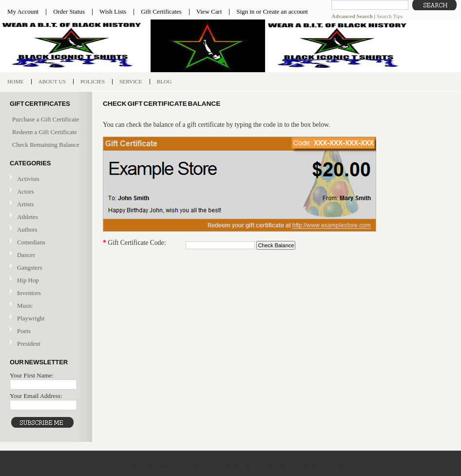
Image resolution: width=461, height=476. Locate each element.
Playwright (31, 318)
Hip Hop (28, 280)
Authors (27, 229)
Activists (28, 179)
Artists (25, 204)
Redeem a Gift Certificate (45, 132)
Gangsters (30, 268)
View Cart (209, 11)
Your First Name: (32, 375)
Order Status (69, 11)
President (29, 344)
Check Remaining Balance (46, 145)
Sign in (245, 11)
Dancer (26, 255)
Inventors (29, 293)
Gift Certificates (161, 11)
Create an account (285, 11)
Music (45, 306)
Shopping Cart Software (297, 466)
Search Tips (390, 16)
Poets (24, 331)
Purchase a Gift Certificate (46, 119)
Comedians (31, 242)
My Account (23, 11)
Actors (25, 191)
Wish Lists (113, 11)
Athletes (28, 217)
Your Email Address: (36, 396)
